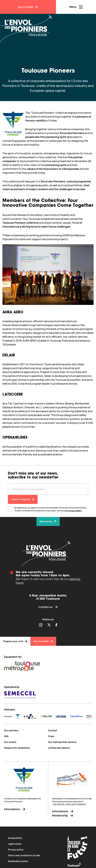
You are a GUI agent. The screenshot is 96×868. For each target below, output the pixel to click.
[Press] (70, 736)
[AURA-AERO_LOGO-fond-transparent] (46, 716)
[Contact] (70, 730)
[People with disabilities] (25, 748)
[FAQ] (25, 736)
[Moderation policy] (34, 861)
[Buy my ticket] (28, 7)
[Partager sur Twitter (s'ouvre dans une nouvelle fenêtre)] (49, 625)
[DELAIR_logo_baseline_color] (62, 716)
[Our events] (25, 742)
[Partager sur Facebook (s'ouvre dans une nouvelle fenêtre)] (56, 625)
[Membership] (72, 816)
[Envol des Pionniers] (28, 27)
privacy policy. (75, 511)
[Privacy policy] (34, 850)
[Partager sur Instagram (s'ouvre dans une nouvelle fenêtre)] (41, 625)
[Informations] (24, 809)
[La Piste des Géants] (70, 748)
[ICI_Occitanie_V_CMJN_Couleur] (6, 716)
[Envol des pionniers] (48, 554)
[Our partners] (25, 730)
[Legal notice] (34, 844)
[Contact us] (48, 607)
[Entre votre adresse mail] (48, 489)
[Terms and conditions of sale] (34, 855)
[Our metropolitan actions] (70, 742)
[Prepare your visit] (15, 641)
